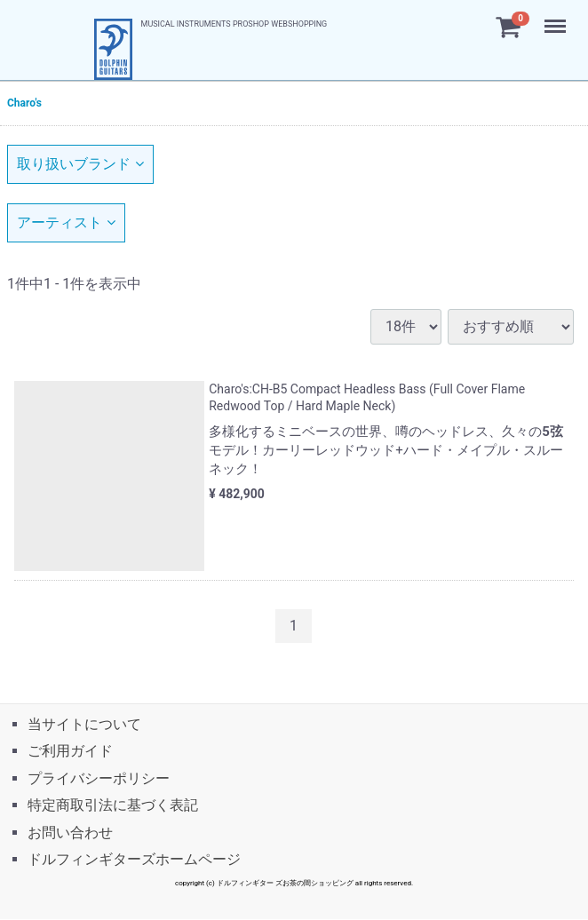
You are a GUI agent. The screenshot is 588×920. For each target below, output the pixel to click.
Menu (557, 18)
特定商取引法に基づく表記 (113, 806)
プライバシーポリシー (99, 778)
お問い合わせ (70, 833)
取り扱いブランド (80, 164)
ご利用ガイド (70, 752)
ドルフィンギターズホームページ (134, 859)
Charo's (24, 103)
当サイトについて (84, 724)
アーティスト (66, 222)
